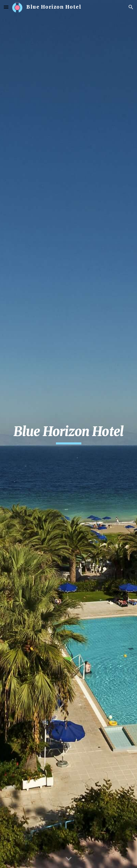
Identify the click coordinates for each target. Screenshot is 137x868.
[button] (6, 7)
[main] (68, 434)
